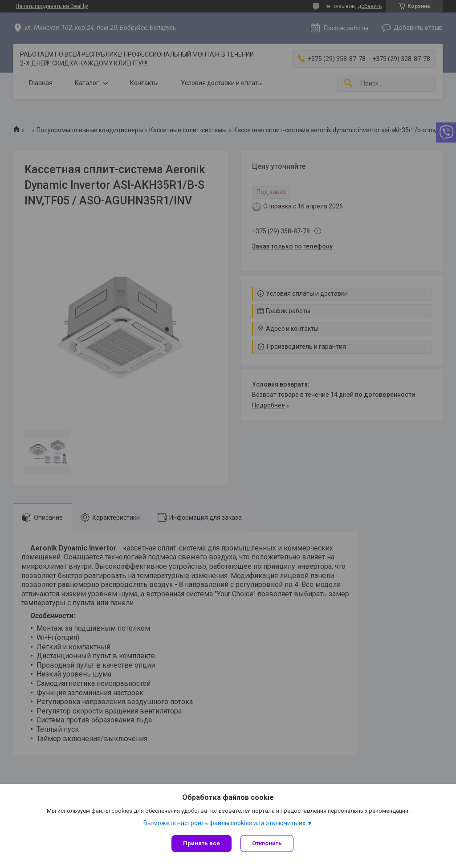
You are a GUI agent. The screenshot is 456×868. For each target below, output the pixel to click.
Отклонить (267, 843)
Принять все (202, 843)
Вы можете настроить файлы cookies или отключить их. (225, 823)
